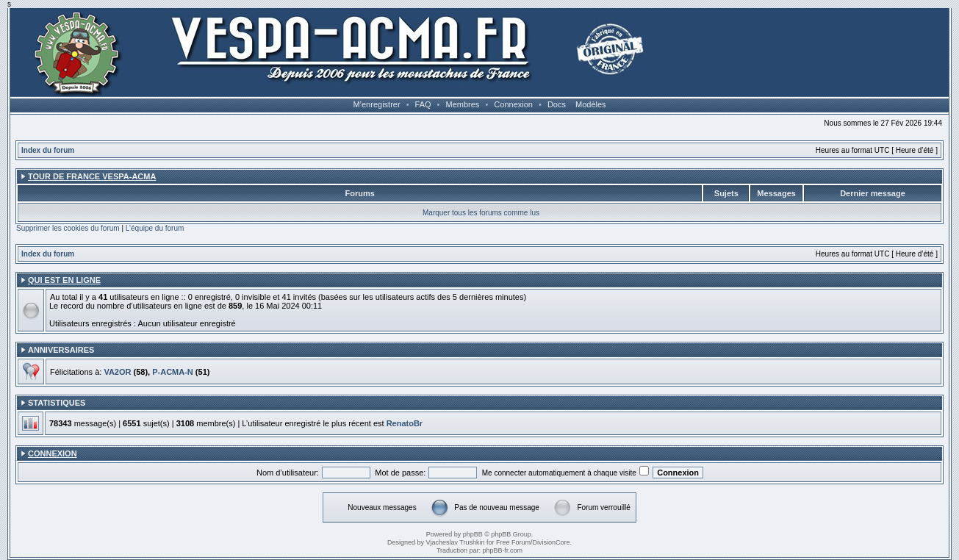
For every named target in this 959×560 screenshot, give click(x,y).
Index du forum (48, 150)
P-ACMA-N (173, 372)
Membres (463, 104)
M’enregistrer (376, 104)
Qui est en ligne (64, 280)
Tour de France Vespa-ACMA (92, 176)
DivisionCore (552, 542)
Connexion (513, 104)
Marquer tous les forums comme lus (481, 213)
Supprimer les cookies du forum (68, 228)
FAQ (423, 104)
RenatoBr (405, 423)
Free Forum (513, 542)
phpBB (473, 534)
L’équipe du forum (155, 228)
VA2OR (117, 372)
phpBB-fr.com (503, 550)
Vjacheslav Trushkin (455, 542)
